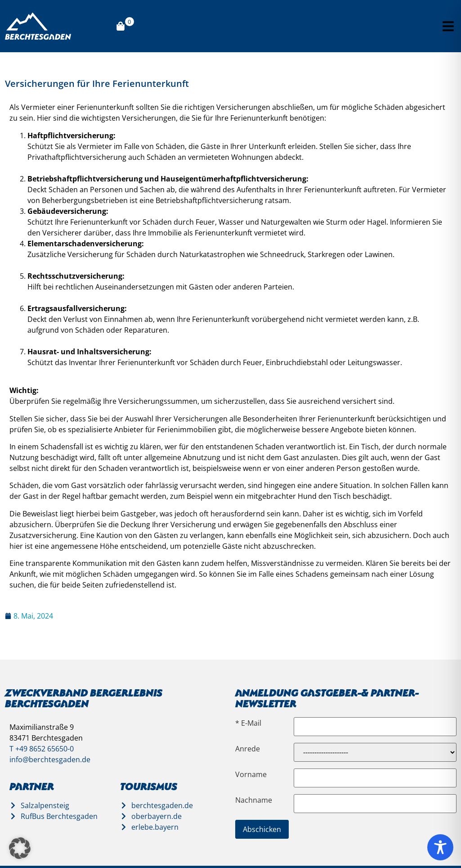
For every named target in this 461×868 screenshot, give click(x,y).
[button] (448, 26)
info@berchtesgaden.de (50, 759)
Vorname (251, 774)
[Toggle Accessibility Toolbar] (440, 847)
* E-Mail (248, 723)
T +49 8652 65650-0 (42, 749)
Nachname (254, 800)
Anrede (248, 749)
